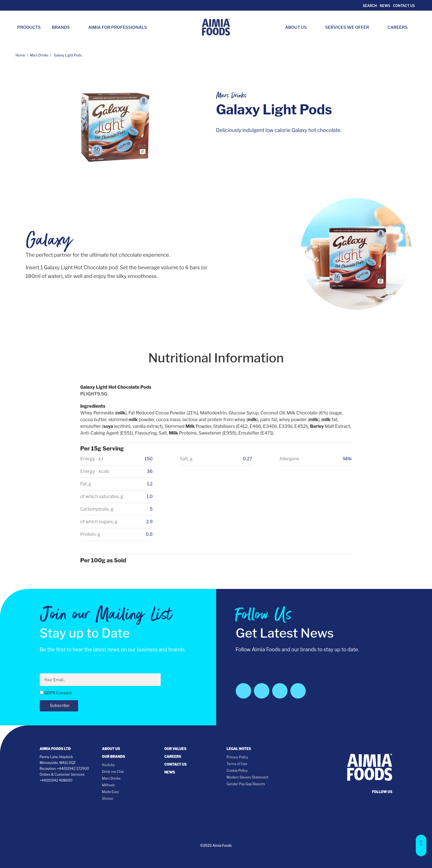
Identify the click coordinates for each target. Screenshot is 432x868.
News (385, 6)
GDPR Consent (58, 693)
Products (29, 27)
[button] (421, 845)
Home (20, 55)
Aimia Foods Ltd (55, 749)
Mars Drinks (39, 55)
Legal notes (239, 749)
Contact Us (404, 6)
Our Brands (114, 757)
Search (369, 6)
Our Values (175, 749)
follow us (382, 792)
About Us (299, 27)
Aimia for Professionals (118, 27)
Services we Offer (350, 27)
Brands (64, 27)
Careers (400, 27)
